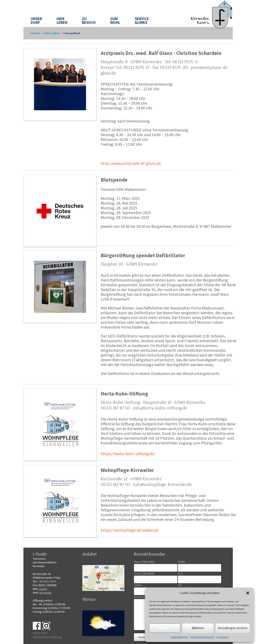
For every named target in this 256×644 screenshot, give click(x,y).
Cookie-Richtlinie (179, 637)
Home (36, 33)
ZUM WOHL (115, 21)
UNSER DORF (36, 21)
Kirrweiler (46, 593)
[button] (248, 593)
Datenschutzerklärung (202, 637)
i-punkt (43, 589)
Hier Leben (52, 33)
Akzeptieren (165, 628)
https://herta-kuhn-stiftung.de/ (128, 454)
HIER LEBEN (62, 21)
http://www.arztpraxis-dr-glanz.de (131, 163)
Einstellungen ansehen (233, 628)
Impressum (223, 637)
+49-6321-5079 (47, 581)
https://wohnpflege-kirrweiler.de (130, 530)
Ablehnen (198, 628)
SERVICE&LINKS (142, 21)
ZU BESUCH (89, 21)
